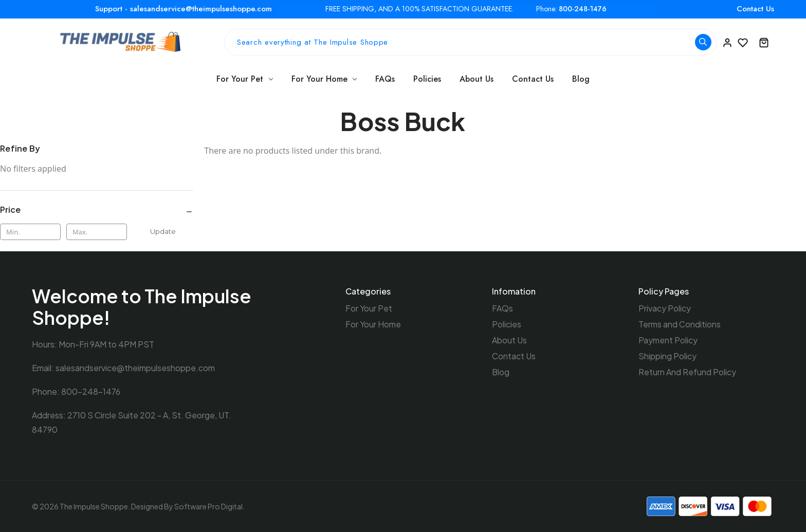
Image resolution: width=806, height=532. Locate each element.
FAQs (385, 79)
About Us (477, 79)
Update (163, 231)
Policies (427, 79)
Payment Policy (668, 340)
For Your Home (324, 79)
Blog (581, 79)
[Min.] (30, 232)
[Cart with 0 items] (764, 42)
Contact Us (755, 9)
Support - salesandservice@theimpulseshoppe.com (184, 9)
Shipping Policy (667, 356)
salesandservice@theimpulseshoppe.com (135, 368)
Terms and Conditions (680, 324)
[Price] (97, 210)
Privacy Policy (665, 308)
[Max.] (97, 232)
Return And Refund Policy (687, 372)
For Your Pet (245, 79)
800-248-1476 (583, 9)
